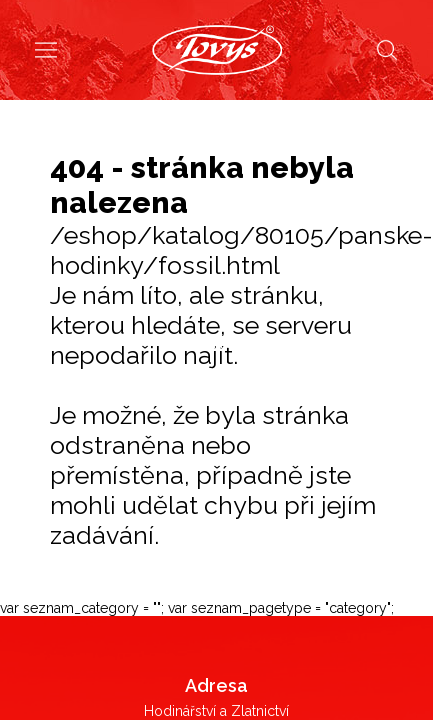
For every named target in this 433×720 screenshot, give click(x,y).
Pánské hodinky (216, 343)
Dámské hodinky (217, 374)
